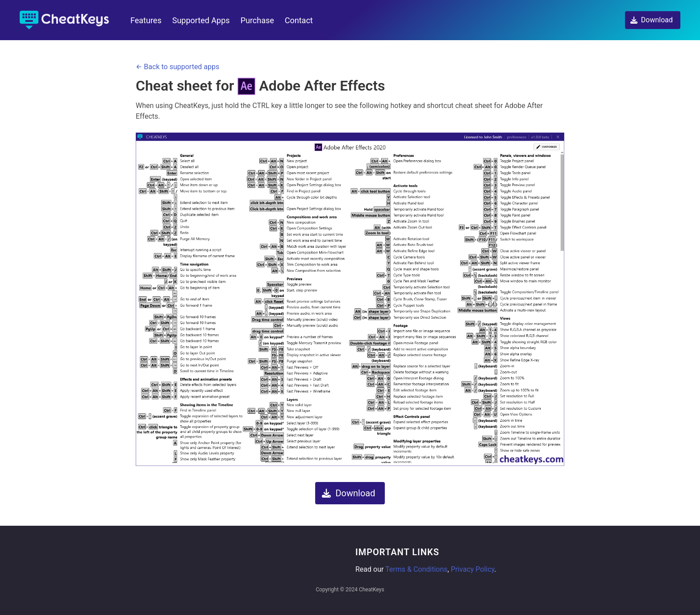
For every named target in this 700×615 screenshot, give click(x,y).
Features (146, 20)
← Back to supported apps (177, 67)
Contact (299, 20)
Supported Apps (201, 20)
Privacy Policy (473, 569)
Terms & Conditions (417, 569)
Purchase (257, 20)
